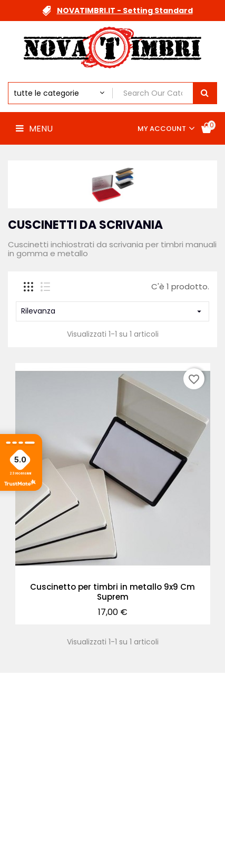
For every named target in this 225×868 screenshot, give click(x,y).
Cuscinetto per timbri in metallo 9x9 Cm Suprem (112, 592)
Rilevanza (112, 311)
